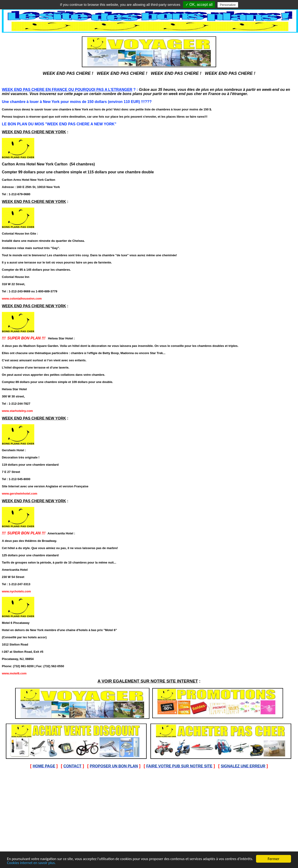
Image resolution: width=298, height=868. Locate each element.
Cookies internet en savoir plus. (49, 863)
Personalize (228, 5)
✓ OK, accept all (199, 5)
